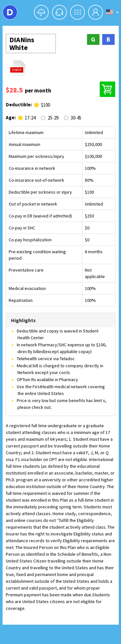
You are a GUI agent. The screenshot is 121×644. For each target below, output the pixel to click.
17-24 (30, 118)
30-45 (76, 118)
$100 (45, 105)
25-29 (53, 118)
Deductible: (19, 105)
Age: (11, 117)
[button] (41, 12)
